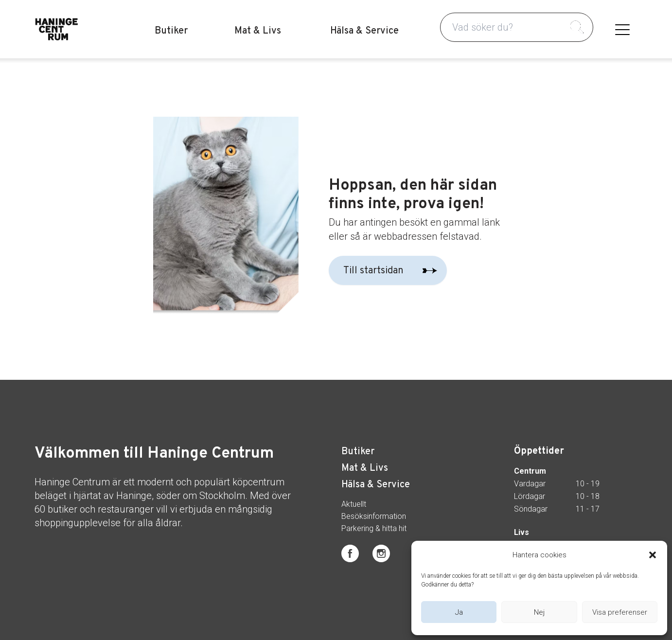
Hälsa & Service (364, 31)
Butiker (171, 31)
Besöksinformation (374, 516)
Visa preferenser (620, 612)
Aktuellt (354, 504)
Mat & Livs (258, 31)
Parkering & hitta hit (374, 529)
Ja (459, 612)
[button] (653, 555)
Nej (539, 612)
